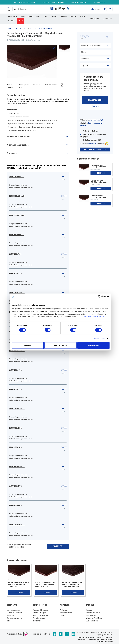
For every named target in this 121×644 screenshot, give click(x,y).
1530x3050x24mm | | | (17, 428)
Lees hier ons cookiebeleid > (92, 317)
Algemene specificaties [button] (18, 145)
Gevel (38, 16)
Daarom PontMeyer (93, 613)
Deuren (83, 16)
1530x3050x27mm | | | (17, 467)
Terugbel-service (39, 618)
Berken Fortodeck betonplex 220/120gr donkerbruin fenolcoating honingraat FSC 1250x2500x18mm (72, 584)
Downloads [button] (12, 153)
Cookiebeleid (83, 637)
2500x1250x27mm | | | (17, 486)
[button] (8, 9)
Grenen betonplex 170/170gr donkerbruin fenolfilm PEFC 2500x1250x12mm (98, 166)
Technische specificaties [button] (18, 136)
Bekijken (101, 173)
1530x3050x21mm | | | (17, 389)
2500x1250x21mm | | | (17, 409)
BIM (8, 621)
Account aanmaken (13, 610)
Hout (23, 16)
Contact (62, 615)
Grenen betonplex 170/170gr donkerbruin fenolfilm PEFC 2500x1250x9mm (98, 197)
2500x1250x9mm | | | (17, 254)
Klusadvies (37, 621)
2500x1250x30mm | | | (17, 525)
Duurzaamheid (91, 615)
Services (11, 21)
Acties (20, 21)
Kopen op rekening (96, 637)
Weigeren (28, 345)
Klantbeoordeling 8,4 (100, 2)
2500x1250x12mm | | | (17, 293)
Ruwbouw (63, 16)
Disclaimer (109, 642)
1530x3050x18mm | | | (17, 351)
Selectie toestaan (60, 345)
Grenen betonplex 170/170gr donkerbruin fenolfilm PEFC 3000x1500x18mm (98, 181)
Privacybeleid (94, 639)
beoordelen (92, 144)
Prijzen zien (58, 546)
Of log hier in (95, 106)
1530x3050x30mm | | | (17, 505)
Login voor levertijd (96, 120)
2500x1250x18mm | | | (17, 370)
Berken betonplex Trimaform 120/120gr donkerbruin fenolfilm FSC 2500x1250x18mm (18, 584)
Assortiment (13, 16)
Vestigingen (64, 610)
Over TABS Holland (93, 621)
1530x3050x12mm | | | (17, 273)
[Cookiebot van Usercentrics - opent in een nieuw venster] (100, 297)
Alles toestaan (93, 345)
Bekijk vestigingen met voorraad (24, 188)
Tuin (45, 16)
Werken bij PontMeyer (94, 618)
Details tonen (100, 338)
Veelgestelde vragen (40, 610)
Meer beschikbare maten (95, 150)
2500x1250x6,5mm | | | (17, 215)
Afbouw (53, 16)
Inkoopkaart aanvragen (41, 615)
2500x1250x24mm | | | (17, 447)
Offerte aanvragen (40, 613)
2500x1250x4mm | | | (17, 177)
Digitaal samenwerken (14, 618)
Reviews (89, 610)
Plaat (31, 16)
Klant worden (95, 100)
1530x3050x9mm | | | (17, 235)
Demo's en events (66, 613)
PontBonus (11, 615)
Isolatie (74, 16)
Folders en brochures (14, 613)
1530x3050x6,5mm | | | (17, 196)
